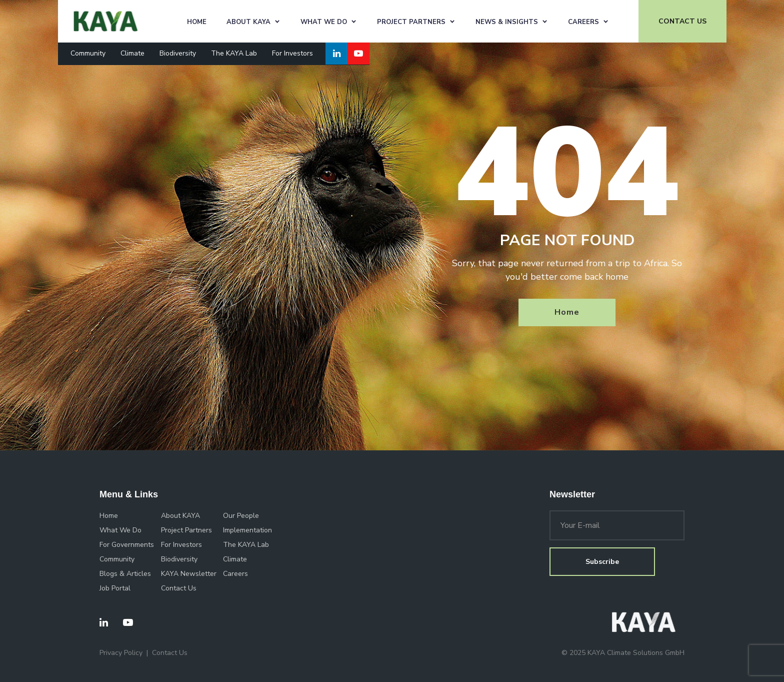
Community (88, 53)
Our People (241, 516)
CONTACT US (682, 21)
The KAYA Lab (234, 53)
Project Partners (411, 22)
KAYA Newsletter (189, 574)
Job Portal (115, 588)
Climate (132, 53)
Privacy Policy (121, 653)
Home (197, 22)
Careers (583, 22)
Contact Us (179, 588)
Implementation (247, 530)
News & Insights (507, 22)
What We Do (324, 22)
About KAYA (248, 22)
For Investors (292, 53)
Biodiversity (178, 53)
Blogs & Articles (125, 574)
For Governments (127, 545)
